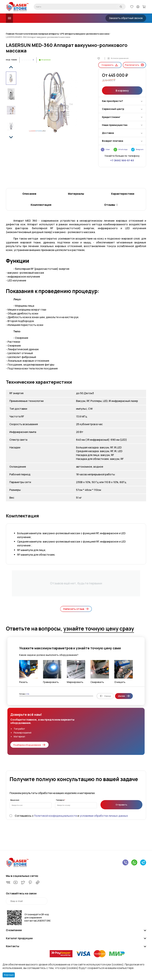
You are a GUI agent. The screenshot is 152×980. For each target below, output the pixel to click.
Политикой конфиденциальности (55, 816)
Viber (105, 144)
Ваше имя (15, 800)
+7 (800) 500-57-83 (122, 154)
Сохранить (110, 167)
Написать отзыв (76, 609)
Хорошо (9, 975)
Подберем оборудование (29, 745)
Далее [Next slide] (124, 696)
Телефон (60, 800)
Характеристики (123, 194)
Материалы (76, 194)
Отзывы (111, 205)
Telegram (137, 144)
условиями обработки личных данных (104, 816)
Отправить (122, 805)
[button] (11, 67)
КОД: (8, 60)
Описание (29, 194)
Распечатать (134, 167)
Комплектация (41, 205)
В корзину (122, 85)
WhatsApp (121, 144)
